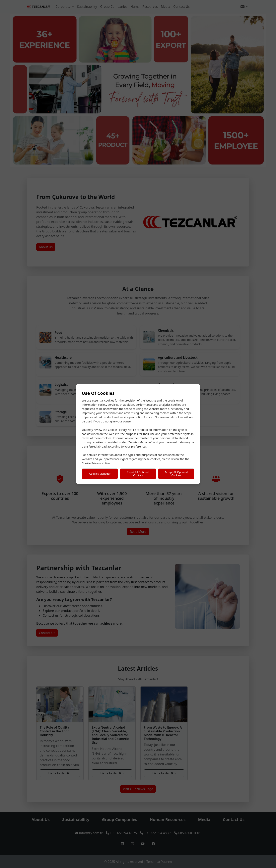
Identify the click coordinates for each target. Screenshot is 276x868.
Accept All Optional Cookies (176, 474)
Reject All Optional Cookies (138, 474)
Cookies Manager (100, 474)
